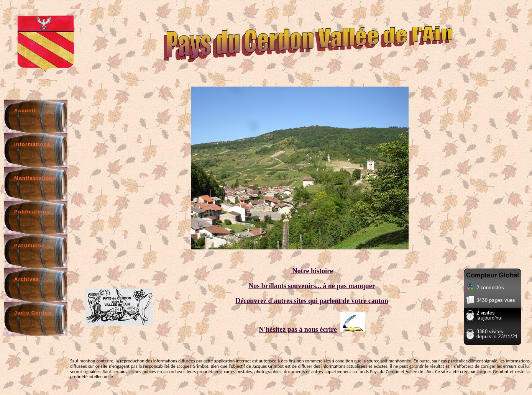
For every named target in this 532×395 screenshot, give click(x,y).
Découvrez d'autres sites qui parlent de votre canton (312, 301)
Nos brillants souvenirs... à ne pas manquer (312, 286)
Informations (32, 144)
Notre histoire (312, 271)
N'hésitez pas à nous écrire (298, 329)
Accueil (25, 111)
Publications (32, 212)
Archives (27, 279)
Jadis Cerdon (33, 313)
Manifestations (35, 178)
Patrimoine (30, 245)
